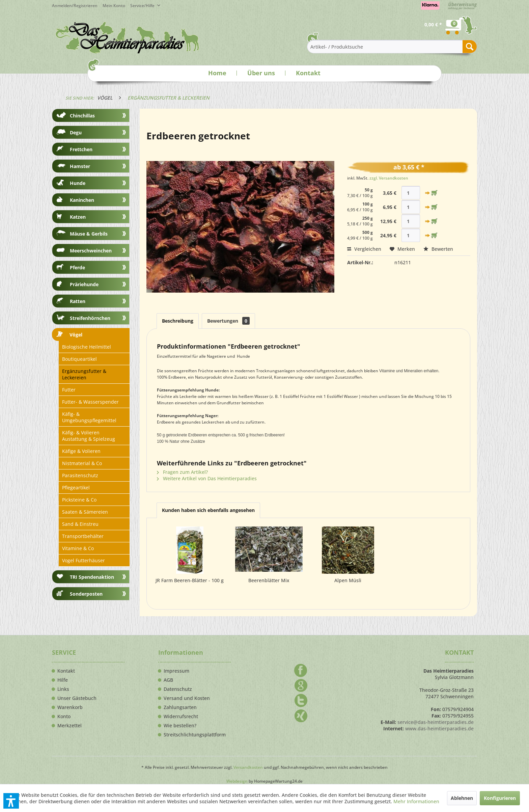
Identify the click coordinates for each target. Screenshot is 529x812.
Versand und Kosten (187, 698)
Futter (69, 390)
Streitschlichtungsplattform (195, 735)
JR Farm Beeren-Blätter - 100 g (190, 580)
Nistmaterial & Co (82, 463)
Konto (64, 716)
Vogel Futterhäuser (83, 560)
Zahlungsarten (180, 707)
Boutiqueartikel (79, 359)
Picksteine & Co (79, 500)
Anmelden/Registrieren (75, 6)
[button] (11, 801)
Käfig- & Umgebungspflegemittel (89, 417)
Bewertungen (228, 321)
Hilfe (63, 680)
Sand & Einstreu (80, 524)
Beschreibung (178, 321)
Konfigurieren (500, 798)
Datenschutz (178, 689)
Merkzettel (69, 726)
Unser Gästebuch (77, 698)
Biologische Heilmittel (87, 347)
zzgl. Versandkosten (389, 178)
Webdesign (237, 781)
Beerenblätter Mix (269, 580)
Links (63, 689)
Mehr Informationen (416, 801)
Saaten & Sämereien (85, 512)
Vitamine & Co (78, 548)
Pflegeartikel (76, 488)
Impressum (176, 671)
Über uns (261, 73)
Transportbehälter (83, 536)
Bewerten (438, 249)
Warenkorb (70, 707)
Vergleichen (364, 249)
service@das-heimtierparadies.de (436, 722)
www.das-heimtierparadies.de (439, 728)
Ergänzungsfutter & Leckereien (84, 374)
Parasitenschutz (80, 475)
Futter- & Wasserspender (90, 402)
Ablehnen (462, 798)
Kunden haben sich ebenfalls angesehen (208, 510)
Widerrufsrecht (181, 716)
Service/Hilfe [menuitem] (143, 6)
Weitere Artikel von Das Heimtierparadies (207, 478)
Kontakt (308, 73)
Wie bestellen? (180, 726)
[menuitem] (116, 6)
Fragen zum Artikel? (182, 472)
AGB (168, 680)
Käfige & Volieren (81, 451)
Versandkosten (248, 767)
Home (217, 73)
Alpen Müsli (348, 580)
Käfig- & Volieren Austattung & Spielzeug (89, 436)
